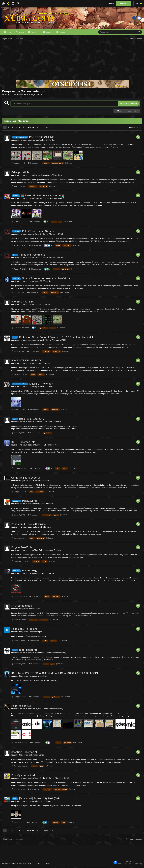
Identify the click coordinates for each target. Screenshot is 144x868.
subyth (37, 710)
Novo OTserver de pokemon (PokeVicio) (46, 279)
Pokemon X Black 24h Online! (29, 525)
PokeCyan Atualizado (24, 776)
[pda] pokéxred (28, 651)
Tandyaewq (34, 677)
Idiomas (6, 864)
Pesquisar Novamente (128, 104)
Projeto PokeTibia (22, 548)
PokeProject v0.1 (21, 707)
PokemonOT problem (24, 630)
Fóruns (21, 33)
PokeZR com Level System (38, 232)
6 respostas (34, 164)
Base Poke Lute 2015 (32, 420)
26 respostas (33, 823)
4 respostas (35, 665)
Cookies (46, 864)
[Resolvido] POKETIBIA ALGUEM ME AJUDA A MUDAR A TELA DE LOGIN (55, 674)
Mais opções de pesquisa (127, 112)
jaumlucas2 (39, 422)
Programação (43, 481)
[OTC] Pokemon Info (23, 443)
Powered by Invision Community (130, 864)
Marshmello (39, 446)
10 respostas (34, 790)
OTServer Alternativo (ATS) (53, 199)
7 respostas (33, 352)
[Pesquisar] (108, 33)
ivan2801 (38, 305)
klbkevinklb (39, 176)
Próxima (30, 128)
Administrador (40, 779)
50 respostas (36, 743)
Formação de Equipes (52, 551)
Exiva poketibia (20, 173)
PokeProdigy (30, 571)
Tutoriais (35, 33)
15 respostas (34, 434)
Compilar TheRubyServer (26, 479)
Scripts (37, 609)
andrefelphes (40, 141)
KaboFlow (33, 481)
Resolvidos (44, 677)
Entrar (110, 4)
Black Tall (38, 528)
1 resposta (35, 223)
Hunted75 (38, 282)
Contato (37, 864)
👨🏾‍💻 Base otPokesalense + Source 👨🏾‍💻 (43, 196)
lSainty (37, 235)
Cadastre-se (123, 4)
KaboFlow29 (39, 802)
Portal (9, 33)
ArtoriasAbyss (40, 574)
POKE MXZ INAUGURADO (27, 361)
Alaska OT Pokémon (41, 385)
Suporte (49, 33)
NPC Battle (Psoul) (22, 606)
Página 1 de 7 (49, 128)
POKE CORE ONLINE (41, 138)
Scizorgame (39, 505)
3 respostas (33, 410)
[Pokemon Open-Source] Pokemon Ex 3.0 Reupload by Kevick (56, 338)
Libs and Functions (52, 446)
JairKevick (38, 341)
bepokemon (39, 387)
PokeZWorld (29, 502)
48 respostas (35, 270)
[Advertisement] (72, 62)
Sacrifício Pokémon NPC (26, 753)
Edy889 (37, 199)
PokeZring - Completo (32, 256)
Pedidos (62, 33)
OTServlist (50, 141)
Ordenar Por (134, 128)
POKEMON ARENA (22, 302)
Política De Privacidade (22, 864)
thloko (31, 609)
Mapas (48, 802)
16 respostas (36, 469)
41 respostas (35, 246)
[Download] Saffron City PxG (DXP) (40, 799)
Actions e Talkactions (53, 176)
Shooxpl (32, 633)
